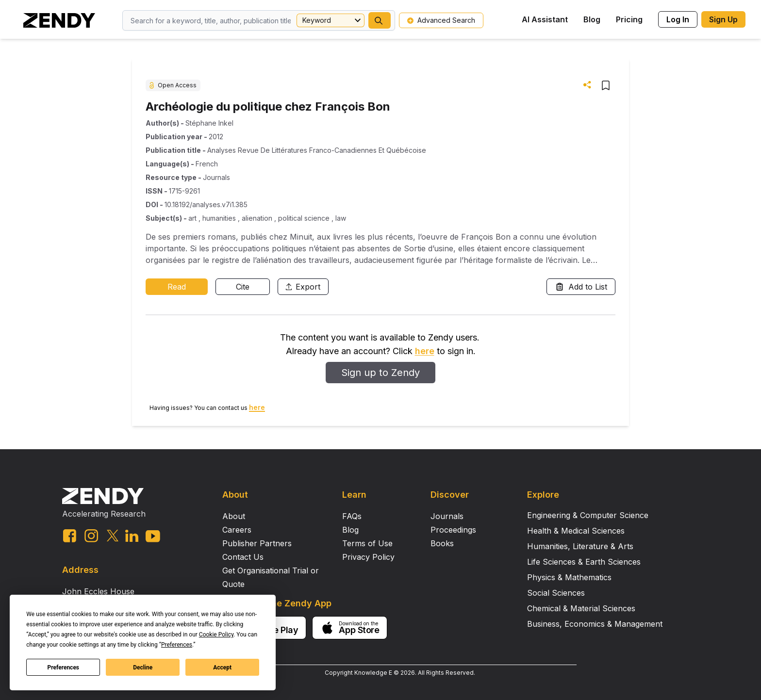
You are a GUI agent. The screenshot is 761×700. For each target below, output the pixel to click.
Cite (243, 287)
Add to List (581, 287)
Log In (678, 19)
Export (303, 287)
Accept (222, 667)
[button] (380, 20)
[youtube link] (153, 536)
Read (177, 287)
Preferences (64, 667)
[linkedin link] (132, 536)
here (425, 351)
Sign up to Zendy (380, 373)
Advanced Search (441, 20)
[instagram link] (91, 536)
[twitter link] (113, 536)
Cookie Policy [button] (216, 635)
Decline (143, 667)
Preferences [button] (177, 645)
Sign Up (723, 19)
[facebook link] (70, 536)
